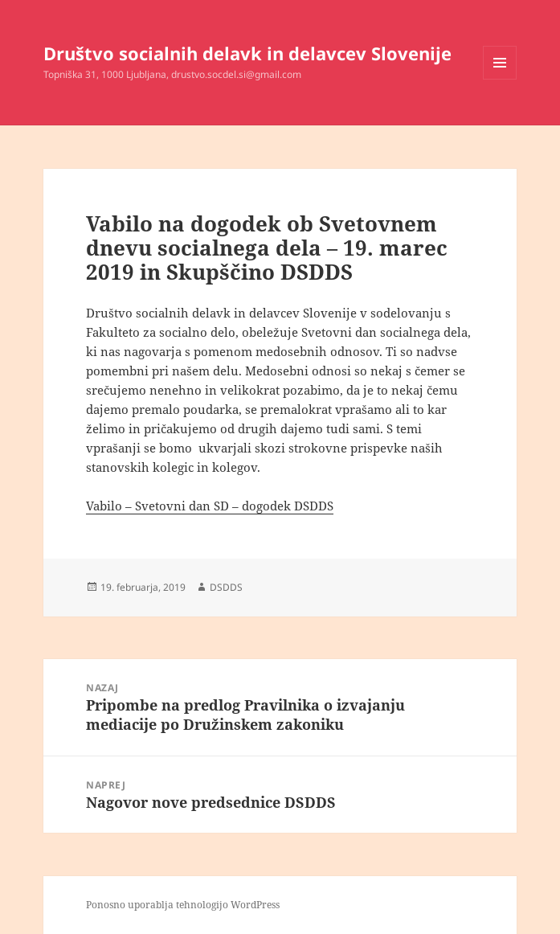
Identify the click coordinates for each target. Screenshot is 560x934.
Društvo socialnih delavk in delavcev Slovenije (247, 53)
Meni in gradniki (500, 79)
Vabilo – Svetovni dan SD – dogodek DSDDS (210, 506)
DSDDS (226, 587)
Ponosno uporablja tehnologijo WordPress (183, 905)
